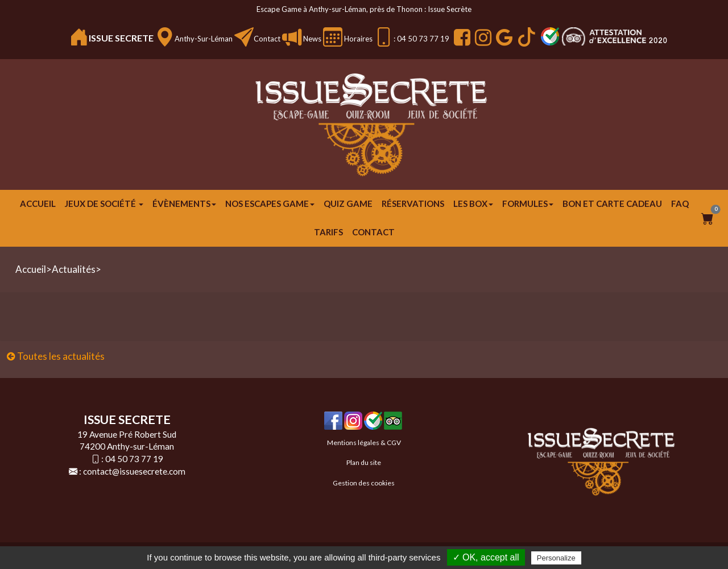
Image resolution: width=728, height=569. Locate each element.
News (311, 39)
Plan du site (364, 462)
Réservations (413, 203)
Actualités (74, 269)
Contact (267, 39)
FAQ (680, 203)
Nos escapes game (270, 203)
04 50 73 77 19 (134, 459)
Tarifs (328, 232)
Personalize (556, 558)
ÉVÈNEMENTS (184, 203)
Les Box (473, 203)
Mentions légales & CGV (364, 443)
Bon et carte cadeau (612, 203)
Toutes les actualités (56, 356)
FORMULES (528, 203)
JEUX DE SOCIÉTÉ (104, 203)
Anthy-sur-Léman (204, 39)
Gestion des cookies (364, 483)
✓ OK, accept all (486, 557)
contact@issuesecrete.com (134, 471)
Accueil (38, 203)
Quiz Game (348, 203)
